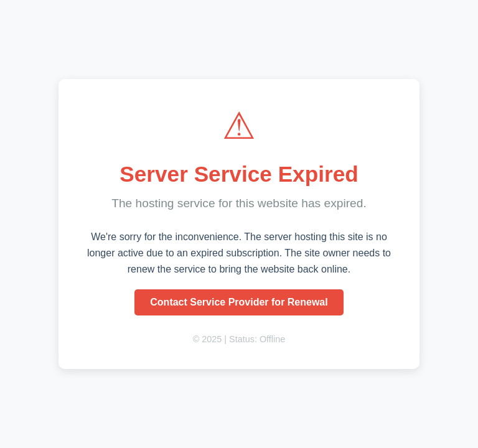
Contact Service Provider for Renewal (239, 302)
